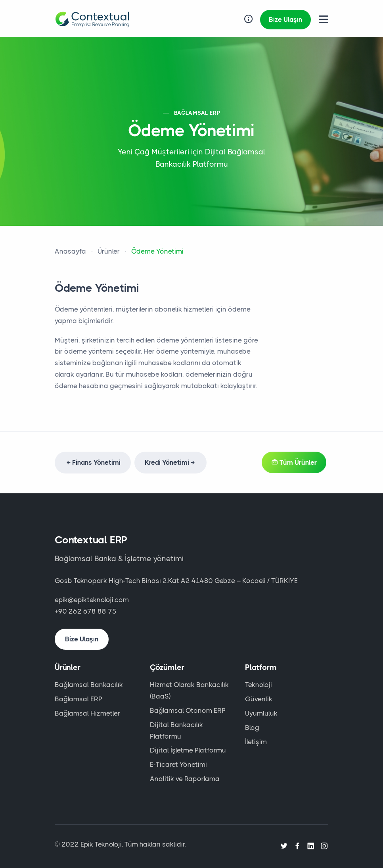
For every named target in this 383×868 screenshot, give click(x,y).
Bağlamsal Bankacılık (89, 685)
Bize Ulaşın (285, 19)
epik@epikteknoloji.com (92, 600)
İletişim (256, 742)
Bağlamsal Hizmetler (87, 713)
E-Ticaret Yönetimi (178, 764)
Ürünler (109, 251)
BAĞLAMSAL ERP (197, 113)
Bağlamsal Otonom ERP (188, 710)
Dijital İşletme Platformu (188, 750)
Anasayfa (70, 251)
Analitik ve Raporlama (185, 779)
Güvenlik (259, 699)
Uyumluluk (261, 713)
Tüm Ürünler (294, 462)
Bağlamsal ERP (79, 699)
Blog (252, 728)
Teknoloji (259, 685)
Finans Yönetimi (93, 462)
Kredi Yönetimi (170, 462)
